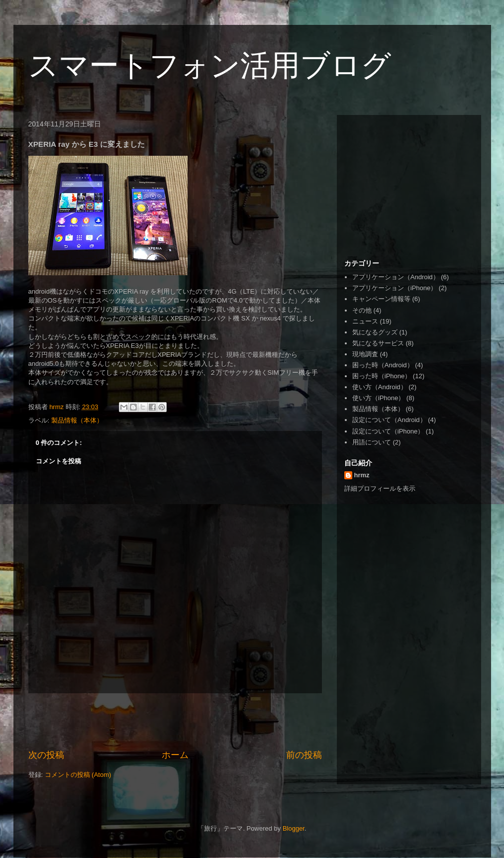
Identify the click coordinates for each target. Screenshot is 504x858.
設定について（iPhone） (388, 431)
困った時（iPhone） (382, 376)
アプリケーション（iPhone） (395, 288)
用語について (372, 442)
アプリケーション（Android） (396, 277)
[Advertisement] (175, 721)
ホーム (175, 755)
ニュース (365, 321)
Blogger (294, 828)
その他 (362, 310)
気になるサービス (378, 343)
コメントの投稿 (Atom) (78, 775)
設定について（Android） (389, 420)
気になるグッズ (375, 332)
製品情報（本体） (77, 420)
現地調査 (365, 354)
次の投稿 (46, 755)
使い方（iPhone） (378, 398)
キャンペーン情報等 (381, 299)
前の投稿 (304, 755)
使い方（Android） (380, 387)
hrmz (362, 475)
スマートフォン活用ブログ (210, 65)
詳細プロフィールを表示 (380, 488)
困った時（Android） (383, 365)
